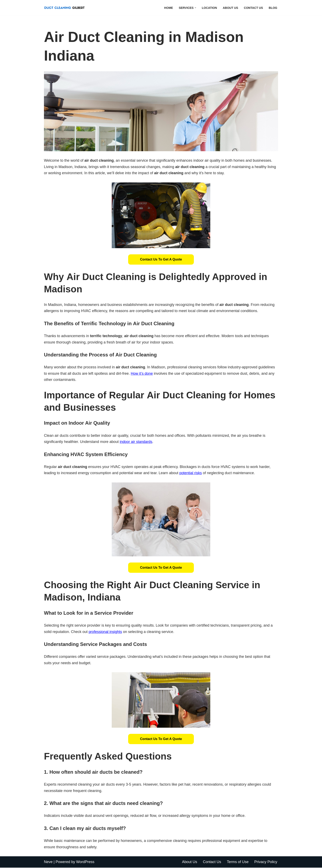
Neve (48, 862)
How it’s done (142, 374)
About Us (230, 8)
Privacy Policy (266, 862)
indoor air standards (136, 442)
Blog (273, 8)
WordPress (85, 862)
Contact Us (253, 8)
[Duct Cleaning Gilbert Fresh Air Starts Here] (66, 8)
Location (209, 8)
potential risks (191, 473)
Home (168, 8)
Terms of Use (238, 862)
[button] (195, 8)
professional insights (105, 632)
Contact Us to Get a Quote (161, 259)
